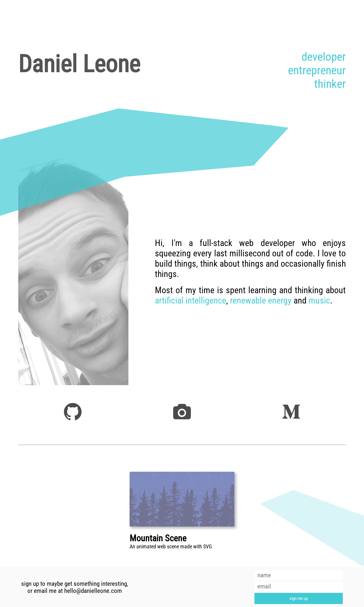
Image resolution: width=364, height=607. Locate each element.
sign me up (299, 598)
